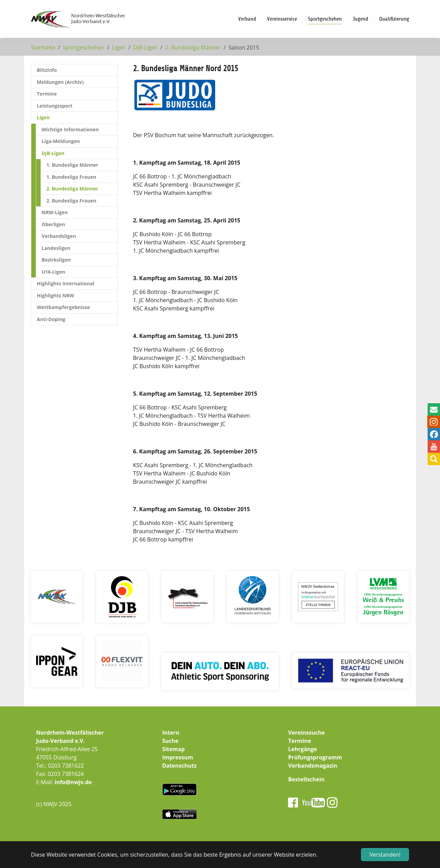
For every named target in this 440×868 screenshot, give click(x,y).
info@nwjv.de (73, 782)
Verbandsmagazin (313, 766)
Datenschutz (179, 766)
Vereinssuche (306, 733)
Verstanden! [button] (385, 855)
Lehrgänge (302, 749)
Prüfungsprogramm (315, 757)
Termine (300, 741)
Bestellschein (306, 779)
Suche (170, 741)
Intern (171, 733)
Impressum (178, 757)
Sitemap (174, 749)
